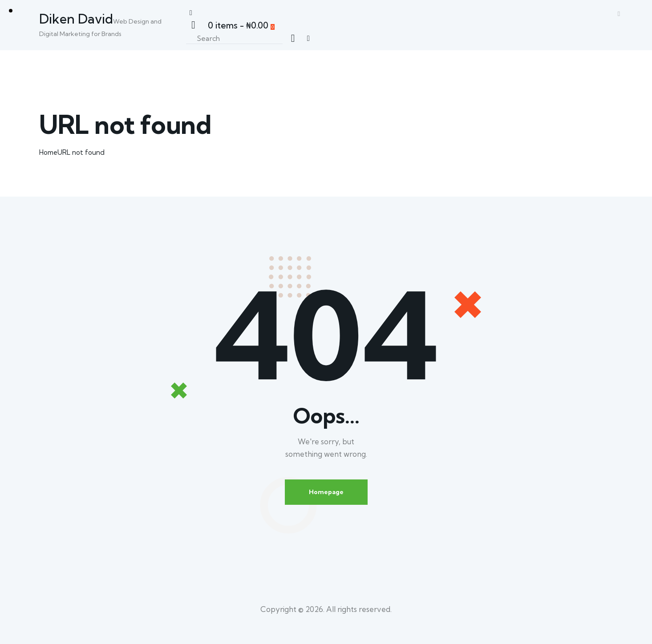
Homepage (326, 492)
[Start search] (293, 38)
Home (48, 152)
